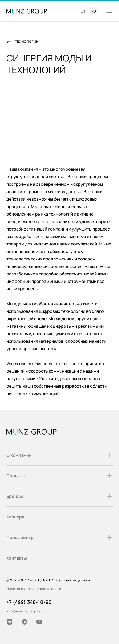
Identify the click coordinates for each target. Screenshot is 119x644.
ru (94, 11)
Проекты (60, 476)
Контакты (17, 558)
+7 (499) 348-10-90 (29, 602)
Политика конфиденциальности (34, 589)
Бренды (60, 496)
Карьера (15, 517)
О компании (60, 455)
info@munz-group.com (25, 611)
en (83, 11)
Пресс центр (60, 537)
